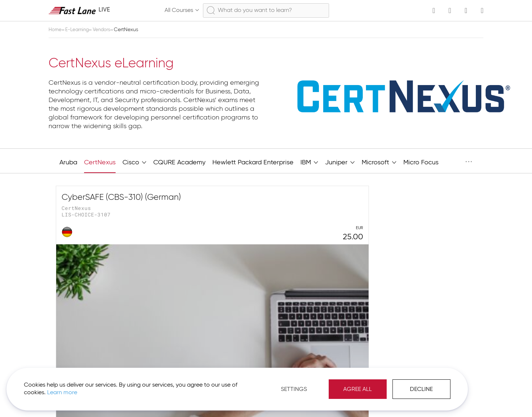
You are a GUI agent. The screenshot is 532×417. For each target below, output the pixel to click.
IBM (309, 162)
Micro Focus (421, 163)
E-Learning (80, 30)
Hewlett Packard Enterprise (253, 163)
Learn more (102, 388)
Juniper (340, 162)
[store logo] (79, 10)
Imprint (422, 399)
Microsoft (379, 162)
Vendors (106, 30)
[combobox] (266, 10)
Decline (371, 384)
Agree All (307, 384)
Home (56, 30)
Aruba (68, 163)
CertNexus (100, 163)
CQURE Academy (179, 163)
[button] (455, 399)
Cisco (134, 162)
